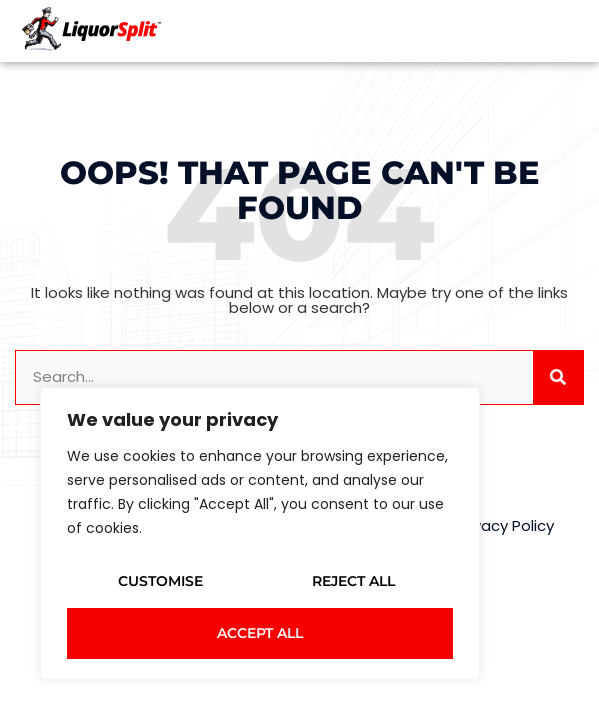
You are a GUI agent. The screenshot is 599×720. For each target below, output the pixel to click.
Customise (160, 581)
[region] (260, 533)
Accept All (260, 633)
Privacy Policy (505, 525)
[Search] (558, 377)
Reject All (353, 581)
